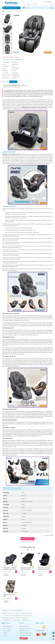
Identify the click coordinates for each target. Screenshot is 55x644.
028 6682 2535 (7, 620)
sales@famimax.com (9, 618)
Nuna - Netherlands (17, 60)
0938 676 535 (29, 542)
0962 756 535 (26, 620)
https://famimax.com (22, 618)
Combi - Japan (7, 572)
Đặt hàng (13, 82)
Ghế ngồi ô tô (19, 11)
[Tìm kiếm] (42, 4)
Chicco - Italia (24, 572)
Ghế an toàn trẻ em (10, 11)
